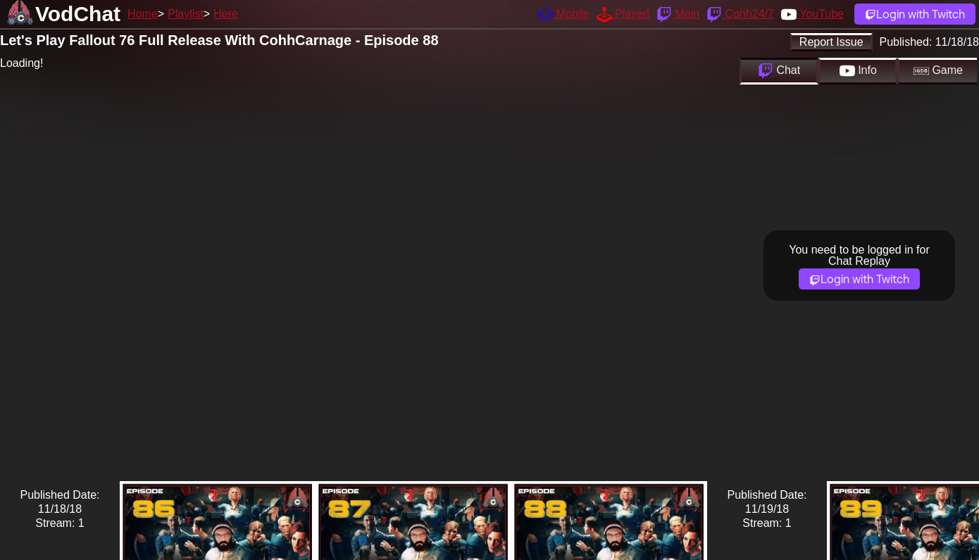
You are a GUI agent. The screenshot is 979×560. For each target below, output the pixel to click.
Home (143, 14)
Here (226, 14)
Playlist (186, 14)
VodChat (78, 14)
